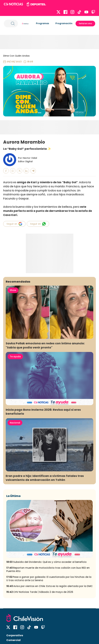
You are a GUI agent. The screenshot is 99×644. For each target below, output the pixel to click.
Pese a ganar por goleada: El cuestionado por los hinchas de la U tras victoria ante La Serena (49, 579)
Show (13, 290)
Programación (64, 23)
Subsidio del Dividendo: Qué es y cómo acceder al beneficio (46, 562)
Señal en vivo (85, 23)
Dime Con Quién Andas (16, 56)
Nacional (15, 423)
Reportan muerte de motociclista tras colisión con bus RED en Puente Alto (48, 569)
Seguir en (14, 224)
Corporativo (15, 635)
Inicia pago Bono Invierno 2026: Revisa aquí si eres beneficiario (43, 412)
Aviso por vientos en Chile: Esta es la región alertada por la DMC (50, 586)
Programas (43, 23)
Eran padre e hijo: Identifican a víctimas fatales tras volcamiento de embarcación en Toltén (45, 478)
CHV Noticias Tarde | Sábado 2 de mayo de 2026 (40, 592)
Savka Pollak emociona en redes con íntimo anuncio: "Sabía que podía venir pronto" (45, 345)
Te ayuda (15, 357)
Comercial (13, 640)
